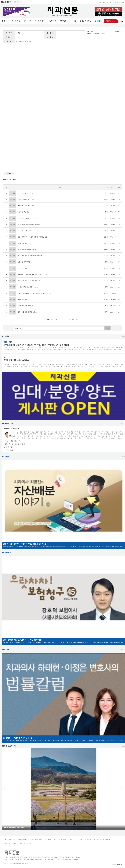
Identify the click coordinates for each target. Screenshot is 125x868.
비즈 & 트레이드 (40, 21)
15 (65, 320)
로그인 (123, 2)
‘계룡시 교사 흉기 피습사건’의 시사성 (15, 444)
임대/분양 (98, 21)
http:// (18, 37)
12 (52, 320)
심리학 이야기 (10, 423)
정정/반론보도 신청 (10, 843)
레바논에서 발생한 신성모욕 (12, 441)
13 (56, 320)
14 (60, 320)
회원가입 (117, 2)
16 (69, 320)
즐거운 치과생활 (85, 21)
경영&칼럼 (63, 21)
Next (122, 789)
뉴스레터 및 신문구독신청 (102, 840)
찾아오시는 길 (9, 840)
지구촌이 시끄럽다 (9, 450)
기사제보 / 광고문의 (101, 2)
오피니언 (73, 21)
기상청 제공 (19, 3)
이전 (45, 320)
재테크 (7, 457)
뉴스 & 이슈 (16, 21)
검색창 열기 (122, 21)
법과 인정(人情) (8, 447)
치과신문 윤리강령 (25, 843)
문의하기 (111, 2)
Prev (5, 789)
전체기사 (5, 21)
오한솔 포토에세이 (9, 746)
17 (73, 320)
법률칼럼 (5, 650)
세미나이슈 (27, 21)
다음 (80, 320)
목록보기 (9, 174)
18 (77, 320)
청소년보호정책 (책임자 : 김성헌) (40, 840)
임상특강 (52, 21)
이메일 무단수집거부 (60, 840)
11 (48, 320)
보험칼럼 (8, 553)
